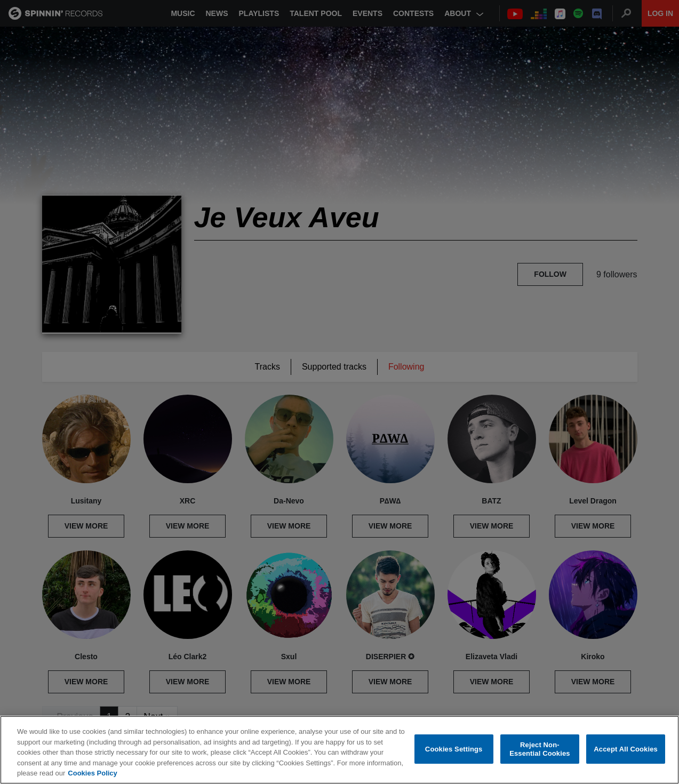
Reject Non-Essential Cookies (540, 749)
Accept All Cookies (626, 749)
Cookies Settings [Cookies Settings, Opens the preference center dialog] (454, 749)
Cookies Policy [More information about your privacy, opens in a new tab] (92, 773)
